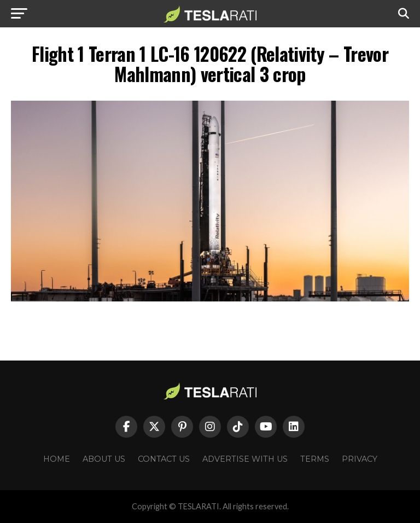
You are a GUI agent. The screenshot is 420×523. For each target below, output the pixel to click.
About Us (104, 459)
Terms (315, 459)
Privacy (360, 459)
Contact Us (164, 459)
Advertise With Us (245, 459)
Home (57, 459)
